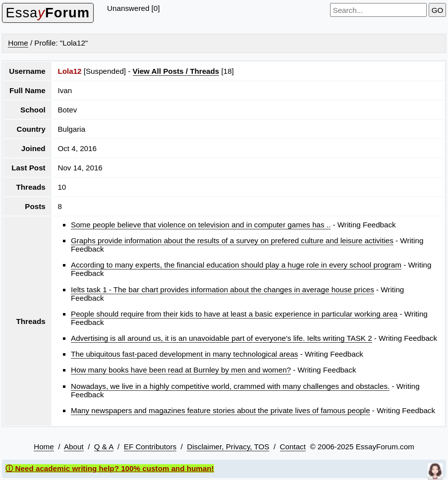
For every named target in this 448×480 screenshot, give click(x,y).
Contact (293, 447)
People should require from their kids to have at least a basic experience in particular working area (234, 314)
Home (18, 43)
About (74, 447)
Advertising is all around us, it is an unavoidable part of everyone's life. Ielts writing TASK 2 (222, 338)
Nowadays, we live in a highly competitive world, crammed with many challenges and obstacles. (230, 386)
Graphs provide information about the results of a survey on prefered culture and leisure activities (232, 240)
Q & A (104, 447)
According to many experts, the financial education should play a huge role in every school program (236, 265)
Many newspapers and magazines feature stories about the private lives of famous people (221, 410)
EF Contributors (150, 447)
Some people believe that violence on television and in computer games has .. (201, 225)
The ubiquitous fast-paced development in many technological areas (184, 354)
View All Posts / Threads (176, 71)
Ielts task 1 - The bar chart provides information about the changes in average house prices (223, 290)
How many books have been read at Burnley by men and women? (181, 370)
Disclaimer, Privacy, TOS (228, 447)
